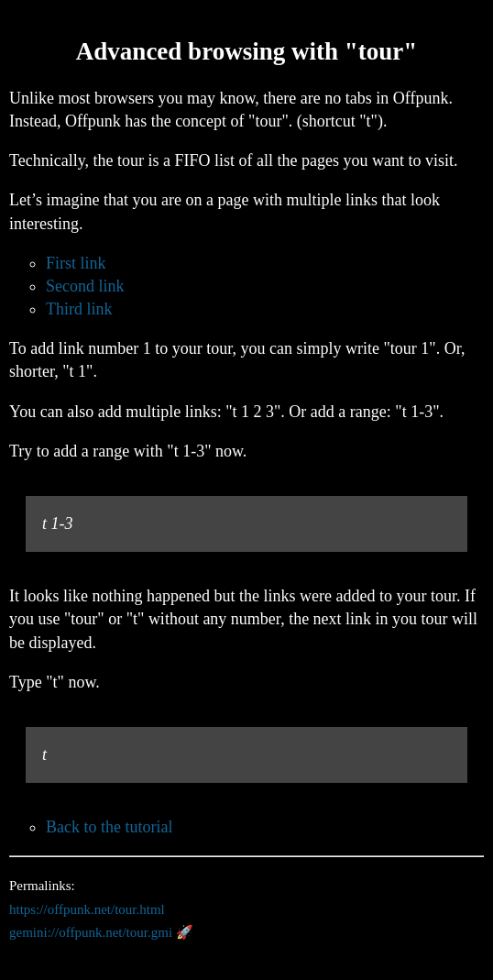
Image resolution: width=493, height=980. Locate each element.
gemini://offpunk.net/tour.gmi (91, 932)
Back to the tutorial (109, 827)
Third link (79, 309)
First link (76, 263)
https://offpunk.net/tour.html (87, 909)
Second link (85, 286)
